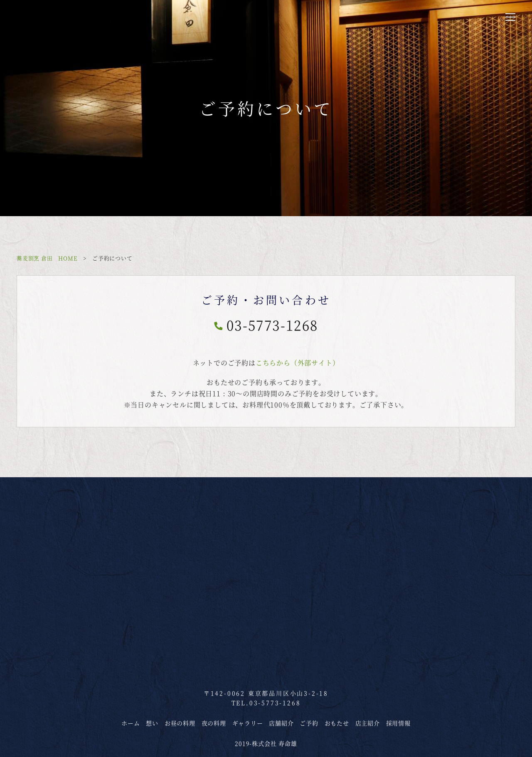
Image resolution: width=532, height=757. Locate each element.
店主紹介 (368, 723)
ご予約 (309, 723)
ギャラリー (248, 723)
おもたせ (337, 723)
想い (152, 723)
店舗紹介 (281, 723)
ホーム (131, 723)
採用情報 (398, 723)
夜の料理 (214, 723)
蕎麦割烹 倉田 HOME (47, 258)
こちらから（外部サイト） (298, 363)
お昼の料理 (180, 723)
